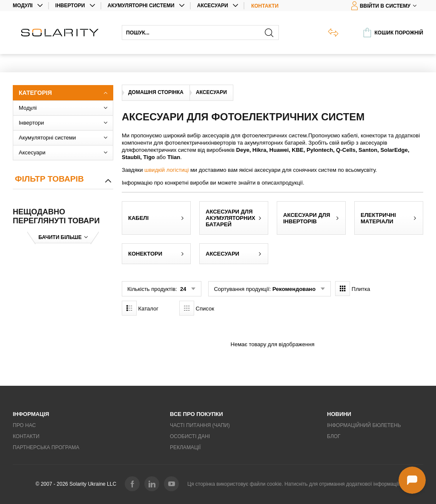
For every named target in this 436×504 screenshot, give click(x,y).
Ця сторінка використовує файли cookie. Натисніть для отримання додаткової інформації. (294, 484)
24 (182, 289)
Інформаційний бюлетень (364, 425)
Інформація (31, 414)
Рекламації (185, 447)
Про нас (24, 425)
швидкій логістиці (166, 170)
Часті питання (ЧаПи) (200, 425)
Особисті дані (190, 436)
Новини (339, 414)
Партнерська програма (46, 447)
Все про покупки (196, 414)
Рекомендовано (294, 289)
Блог (334, 436)
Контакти (265, 6)
